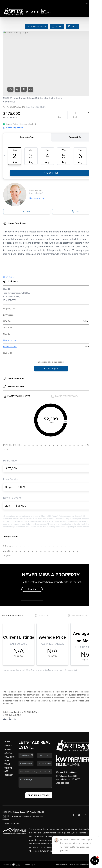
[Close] (96, 839)
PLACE (41, 812)
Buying (8, 749)
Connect (9, 775)
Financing (10, 757)
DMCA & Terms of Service (80, 865)
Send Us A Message (39, 795)
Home (7, 742)
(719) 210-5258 (63, 783)
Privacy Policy (62, 865)
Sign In (91, 3)
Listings (8, 745)
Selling (8, 753)
